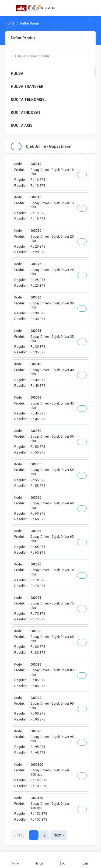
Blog (62, 860)
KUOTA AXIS (22, 125)
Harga (39, 860)
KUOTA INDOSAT (26, 113)
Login (86, 860)
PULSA (17, 73)
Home (15, 860)
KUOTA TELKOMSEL (29, 100)
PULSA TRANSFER (27, 86)
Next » (59, 835)
